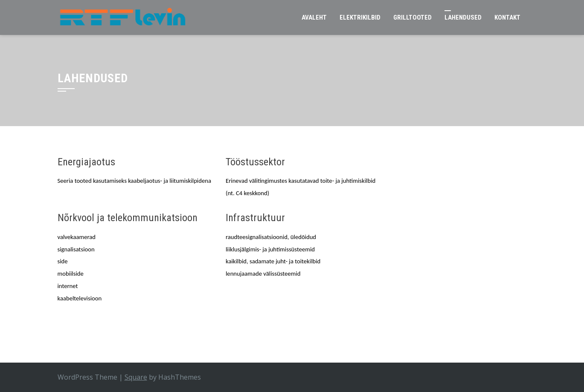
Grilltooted (413, 17)
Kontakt (507, 17)
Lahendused (463, 17)
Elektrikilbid (360, 17)
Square (136, 377)
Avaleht (314, 17)
